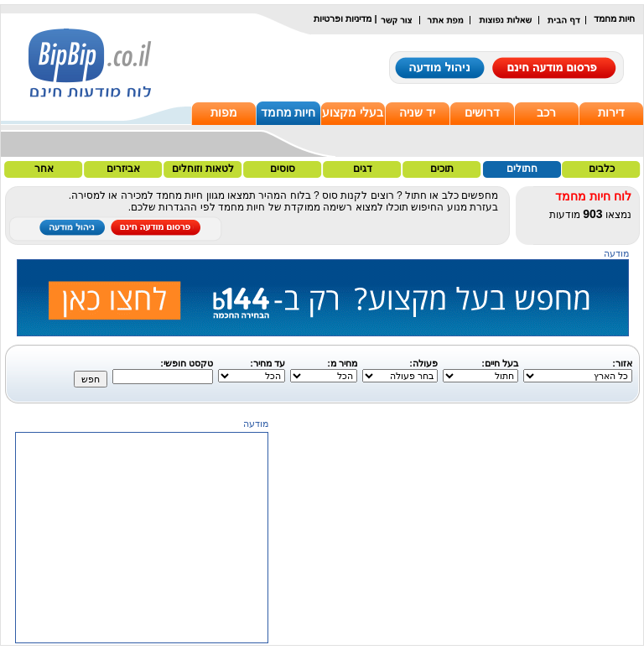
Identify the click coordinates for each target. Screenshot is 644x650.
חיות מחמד (288, 112)
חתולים (522, 169)
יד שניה (417, 112)
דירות (611, 112)
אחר (44, 169)
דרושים (482, 112)
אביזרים (123, 169)
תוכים (442, 169)
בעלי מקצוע (353, 112)
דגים (363, 169)
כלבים (602, 169)
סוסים (283, 169)
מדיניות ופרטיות (343, 18)
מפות (224, 112)
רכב (546, 112)
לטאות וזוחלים (203, 169)
